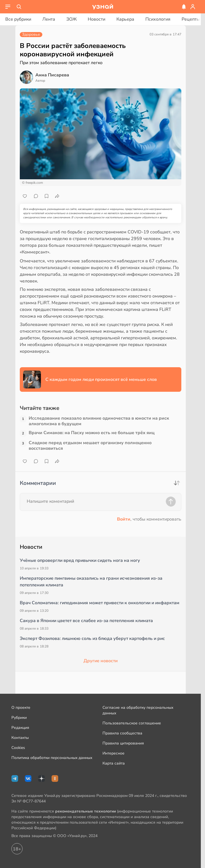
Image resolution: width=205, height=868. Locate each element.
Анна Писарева (52, 75)
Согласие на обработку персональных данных (138, 710)
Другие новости (101, 661)
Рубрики (19, 718)
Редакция (20, 728)
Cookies (18, 748)
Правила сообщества (122, 733)
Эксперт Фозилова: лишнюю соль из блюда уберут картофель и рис (92, 639)
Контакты (20, 738)
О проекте (21, 708)
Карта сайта (114, 763)
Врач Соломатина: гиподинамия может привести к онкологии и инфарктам (100, 603)
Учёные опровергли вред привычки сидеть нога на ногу (80, 560)
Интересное (114, 753)
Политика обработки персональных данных (52, 758)
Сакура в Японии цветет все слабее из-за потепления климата (86, 621)
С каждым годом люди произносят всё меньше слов (101, 379)
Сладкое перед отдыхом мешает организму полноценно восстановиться (90, 446)
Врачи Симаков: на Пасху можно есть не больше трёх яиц (92, 433)
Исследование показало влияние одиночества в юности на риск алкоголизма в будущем (99, 421)
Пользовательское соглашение (132, 723)
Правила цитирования (123, 743)
